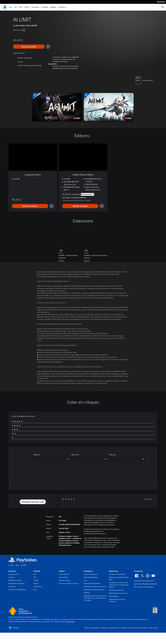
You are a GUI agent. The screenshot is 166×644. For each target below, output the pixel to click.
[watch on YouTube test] (77, 118)
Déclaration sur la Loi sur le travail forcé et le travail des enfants (119, 585)
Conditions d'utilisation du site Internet (134, 628)
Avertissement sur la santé (118, 593)
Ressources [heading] (113, 571)
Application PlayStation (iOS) (144, 581)
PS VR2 (36, 580)
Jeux (10, 7)
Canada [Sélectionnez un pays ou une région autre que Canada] (15, 628)
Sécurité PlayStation (91, 577)
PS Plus (27, 7)
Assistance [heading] (88, 571)
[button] (57, 107)
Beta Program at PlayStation (144, 587)
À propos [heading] (12, 571)
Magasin (53, 7)
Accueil (11, 565)
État (85, 580)
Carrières (12, 577)
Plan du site (153, 628)
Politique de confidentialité (110, 628)
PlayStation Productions (17, 583)
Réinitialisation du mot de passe (95, 587)
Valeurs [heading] (62, 571)
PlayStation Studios (15, 580)
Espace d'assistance (91, 574)
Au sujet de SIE (14, 574)
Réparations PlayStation (92, 583)
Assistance (62, 7)
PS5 (15, 7)
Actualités (45, 7)
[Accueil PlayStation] (5, 7)
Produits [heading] (37, 571)
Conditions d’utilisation (117, 574)
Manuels (87, 593)
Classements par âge (116, 590)
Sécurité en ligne (65, 580)
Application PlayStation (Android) (146, 584)
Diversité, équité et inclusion (69, 583)
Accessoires (35, 7)
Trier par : (113, 455)
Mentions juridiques (92, 628)
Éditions (37, 455)
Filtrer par (75, 455)
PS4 (20, 7)
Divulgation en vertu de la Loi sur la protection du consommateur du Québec (95, 598)
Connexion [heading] (139, 571)
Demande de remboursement (94, 590)
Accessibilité (63, 577)
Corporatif (12, 587)
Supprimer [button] (148, 499)
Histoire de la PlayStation (17, 590)
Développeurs (114, 596)
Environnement (64, 574)
